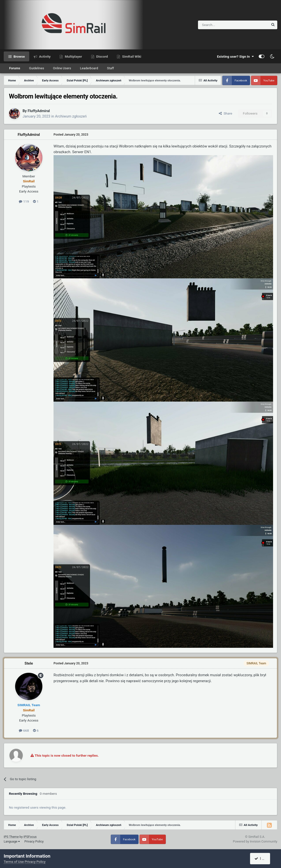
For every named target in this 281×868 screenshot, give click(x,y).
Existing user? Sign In (235, 56)
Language (12, 841)
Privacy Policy (34, 841)
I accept (263, 859)
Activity (44, 56)
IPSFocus (30, 837)
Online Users (62, 68)
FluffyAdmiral (39, 111)
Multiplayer (73, 56)
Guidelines (37, 68)
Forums (15, 68)
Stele (29, 663)
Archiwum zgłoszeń (71, 116)
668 (24, 730)
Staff (111, 68)
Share (225, 113)
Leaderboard (89, 68)
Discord (102, 56)
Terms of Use (14, 862)
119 (24, 201)
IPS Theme (11, 837)
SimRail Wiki (131, 56)
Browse (19, 56)
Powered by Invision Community (255, 841)
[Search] (221, 25)
